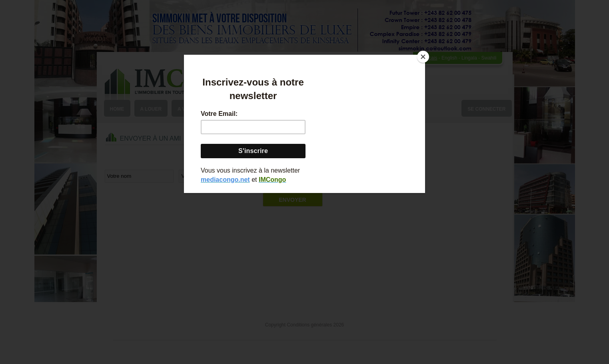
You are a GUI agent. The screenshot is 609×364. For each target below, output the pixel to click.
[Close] (423, 57)
